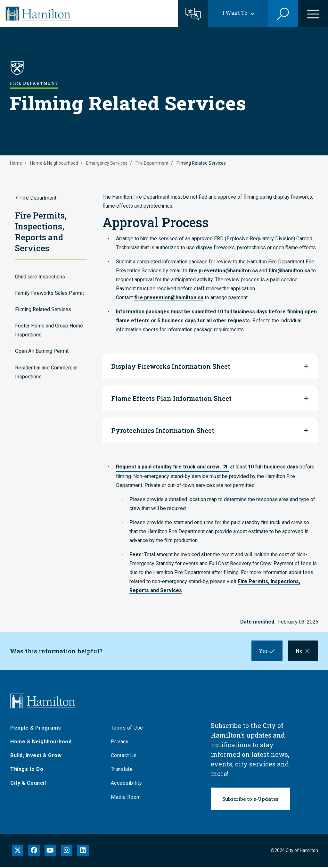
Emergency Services (107, 163)
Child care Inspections (40, 277)
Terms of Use (127, 729)
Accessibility (127, 785)
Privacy (120, 743)
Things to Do (27, 771)
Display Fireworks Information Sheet (171, 366)
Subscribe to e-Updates (250, 800)
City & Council (28, 785)
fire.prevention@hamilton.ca (223, 271)
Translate (122, 771)
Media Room (126, 798)
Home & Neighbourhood (54, 163)
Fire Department (152, 163)
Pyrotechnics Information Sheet (163, 430)
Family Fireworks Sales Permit (49, 293)
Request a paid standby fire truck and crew (168, 467)
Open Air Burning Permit (42, 351)
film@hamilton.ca (289, 271)
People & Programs (36, 729)
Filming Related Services (43, 309)
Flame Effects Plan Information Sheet (171, 398)
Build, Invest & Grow (36, 757)
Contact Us (124, 757)
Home (16, 163)
